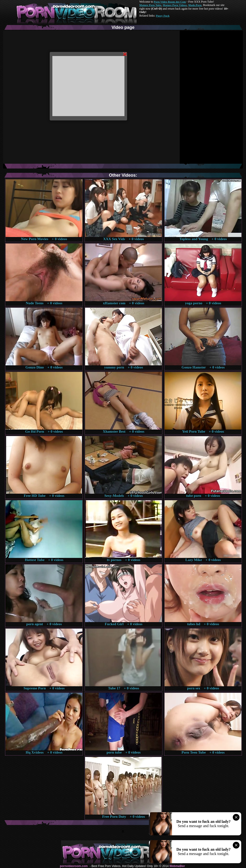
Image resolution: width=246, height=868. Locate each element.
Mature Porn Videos (175, 5)
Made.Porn (195, 5)
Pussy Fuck (163, 16)
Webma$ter (177, 866)
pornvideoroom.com (74, 866)
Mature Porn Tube (150, 5)
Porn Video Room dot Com (170, 2)
